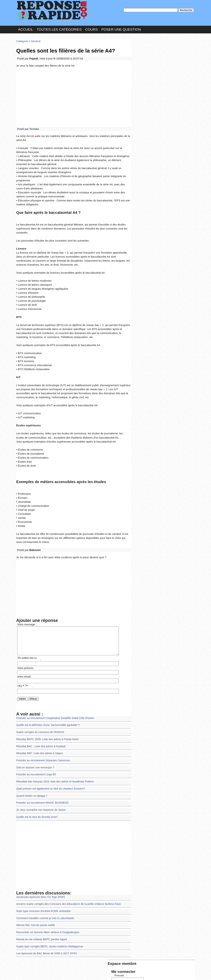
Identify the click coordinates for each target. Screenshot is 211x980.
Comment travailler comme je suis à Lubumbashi (43, 881)
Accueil (26, 28)
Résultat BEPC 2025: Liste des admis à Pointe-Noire (45, 709)
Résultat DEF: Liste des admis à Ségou (38, 722)
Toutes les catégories (59, 28)
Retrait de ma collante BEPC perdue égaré (40, 901)
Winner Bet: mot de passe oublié (34, 888)
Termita (33, 125)
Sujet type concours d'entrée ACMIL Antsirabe (42, 875)
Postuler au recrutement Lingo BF (35, 742)
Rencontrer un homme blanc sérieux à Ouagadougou (46, 895)
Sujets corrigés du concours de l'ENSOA (39, 702)
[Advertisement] (74, 94)
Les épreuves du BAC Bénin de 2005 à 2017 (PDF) (45, 915)
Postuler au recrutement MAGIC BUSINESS (41, 769)
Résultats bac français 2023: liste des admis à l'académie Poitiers (53, 749)
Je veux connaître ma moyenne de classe (39, 775)
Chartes (24, 974)
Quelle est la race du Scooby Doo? (36, 782)
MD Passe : (143, 61)
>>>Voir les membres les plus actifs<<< (156, 127)
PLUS (160, 974)
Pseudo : (143, 53)
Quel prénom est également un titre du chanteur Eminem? (48, 756)
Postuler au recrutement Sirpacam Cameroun (41, 729)
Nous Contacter (45, 974)
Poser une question (121, 28)
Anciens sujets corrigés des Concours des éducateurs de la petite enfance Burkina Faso (65, 868)
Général (34, 39)
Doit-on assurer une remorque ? (34, 736)
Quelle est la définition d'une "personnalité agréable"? (46, 696)
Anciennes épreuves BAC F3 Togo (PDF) (39, 862)
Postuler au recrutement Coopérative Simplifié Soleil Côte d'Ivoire (53, 689)
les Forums (70, 974)
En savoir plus (103, 968)
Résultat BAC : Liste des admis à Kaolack (39, 716)
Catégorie (22, 39)
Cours (92, 28)
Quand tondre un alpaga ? (31, 762)
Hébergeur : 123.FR (96, 974)
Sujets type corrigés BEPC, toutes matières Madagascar (47, 908)
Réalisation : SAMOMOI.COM (134, 974)
